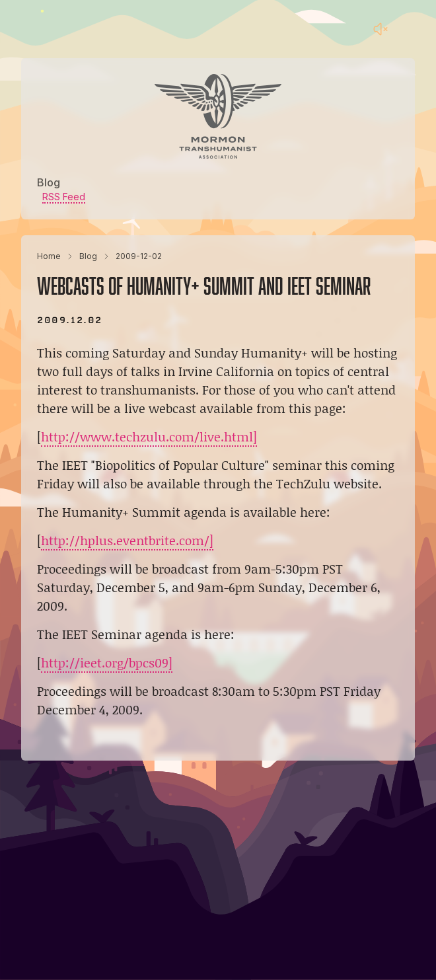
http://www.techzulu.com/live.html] (149, 436)
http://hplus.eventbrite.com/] (127, 540)
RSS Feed (64, 197)
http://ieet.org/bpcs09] (107, 662)
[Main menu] (407, 29)
